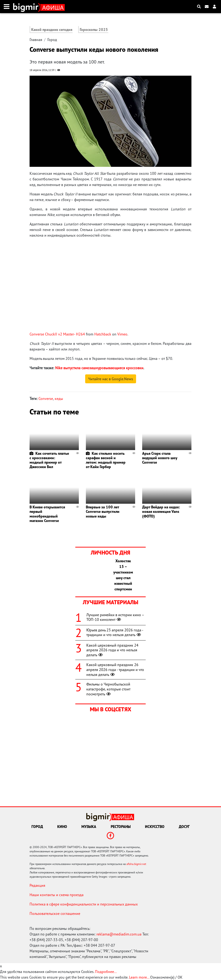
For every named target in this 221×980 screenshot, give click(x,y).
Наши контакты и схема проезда (57, 895)
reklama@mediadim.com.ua (119, 934)
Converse (46, 399)
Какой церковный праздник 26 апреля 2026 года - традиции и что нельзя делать (115, 670)
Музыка (89, 827)
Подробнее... (106, 972)
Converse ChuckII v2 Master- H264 (57, 334)
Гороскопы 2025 (94, 30)
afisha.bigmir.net (136, 864)
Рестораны (121, 827)
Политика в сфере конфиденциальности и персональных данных (84, 904)
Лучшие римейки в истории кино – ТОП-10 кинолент (115, 617)
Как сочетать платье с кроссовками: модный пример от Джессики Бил (49, 460)
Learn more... (139, 977)
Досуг (184, 827)
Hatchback (103, 334)
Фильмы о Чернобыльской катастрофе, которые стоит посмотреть (108, 689)
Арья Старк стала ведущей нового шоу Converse (160, 458)
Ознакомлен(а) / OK (166, 977)
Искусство (155, 827)
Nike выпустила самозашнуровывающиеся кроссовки (99, 368)
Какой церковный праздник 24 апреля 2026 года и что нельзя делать (112, 650)
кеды (59, 399)
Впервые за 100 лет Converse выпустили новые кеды (103, 511)
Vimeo (122, 334)
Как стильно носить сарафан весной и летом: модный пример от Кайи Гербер (106, 460)
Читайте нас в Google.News (111, 379)
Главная (36, 40)
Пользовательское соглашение (55, 913)
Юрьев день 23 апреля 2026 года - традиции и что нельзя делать (115, 632)
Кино (62, 827)
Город (52, 40)
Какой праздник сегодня (52, 30)
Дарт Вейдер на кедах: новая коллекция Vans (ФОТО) (161, 511)
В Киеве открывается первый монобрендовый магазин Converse (47, 514)
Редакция (37, 885)
